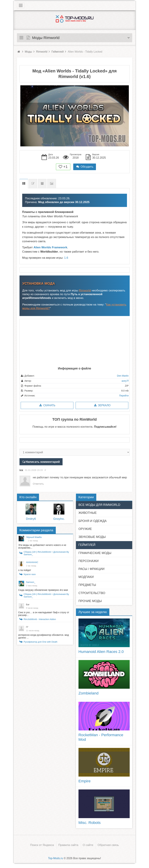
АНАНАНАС (32, 562)
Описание (24, 184)
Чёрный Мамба (34, 537)
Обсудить (85, 167)
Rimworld (85, 290)
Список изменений (33, 184)
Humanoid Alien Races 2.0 (101, 652)
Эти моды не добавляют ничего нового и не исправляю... (42, 547)
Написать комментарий (42, 462)
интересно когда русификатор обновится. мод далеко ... (44, 636)
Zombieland (88, 693)
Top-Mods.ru (55, 858)
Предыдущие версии (42, 184)
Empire (85, 781)
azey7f (125, 381)
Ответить (39, 484)
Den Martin (123, 376)
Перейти (124, 396)
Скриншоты (52, 184)
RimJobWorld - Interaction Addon (40, 619)
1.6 (66, 258)
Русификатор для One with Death (41, 642)
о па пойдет (25, 570)
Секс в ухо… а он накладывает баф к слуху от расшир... (44, 614)
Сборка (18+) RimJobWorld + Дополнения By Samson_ (46, 553)
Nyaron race (30, 574)
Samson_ (31, 582)
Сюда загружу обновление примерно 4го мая (43, 590)
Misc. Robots (90, 823)
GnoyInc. (59, 519)
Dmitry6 (31, 519)
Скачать (47, 405)
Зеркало (102, 405)
